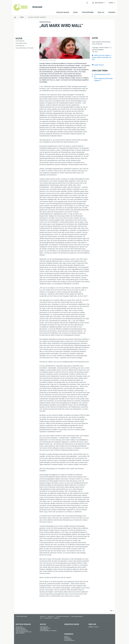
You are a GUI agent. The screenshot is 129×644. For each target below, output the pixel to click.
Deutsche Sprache (63, 12)
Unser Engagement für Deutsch (24, 632)
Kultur (76, 12)
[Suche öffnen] (87, 3)
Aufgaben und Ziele (93, 627)
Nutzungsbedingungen (77, 616)
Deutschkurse (19, 627)
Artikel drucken (99, 65)
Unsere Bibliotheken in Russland (24, 48)
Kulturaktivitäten (20, 41)
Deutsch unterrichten (21, 629)
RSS (41, 618)
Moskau (66, 637)
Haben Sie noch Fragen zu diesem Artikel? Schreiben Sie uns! (102, 57)
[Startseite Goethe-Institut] (21, 7)
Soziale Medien (48, 618)
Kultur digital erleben (21, 43)
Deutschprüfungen (20, 628)
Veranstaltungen (72, 624)
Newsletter (57, 618)
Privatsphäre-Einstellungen (62, 616)
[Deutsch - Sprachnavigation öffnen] (112, 3)
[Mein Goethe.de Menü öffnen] (99, 3)
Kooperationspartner (69, 640)
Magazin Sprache (20, 633)
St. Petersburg (68, 639)
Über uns (101, 12)
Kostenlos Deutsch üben (22, 631)
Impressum (43, 616)
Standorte (112, 12)
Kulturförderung (20, 46)
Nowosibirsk (67, 638)
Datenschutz (51, 616)
